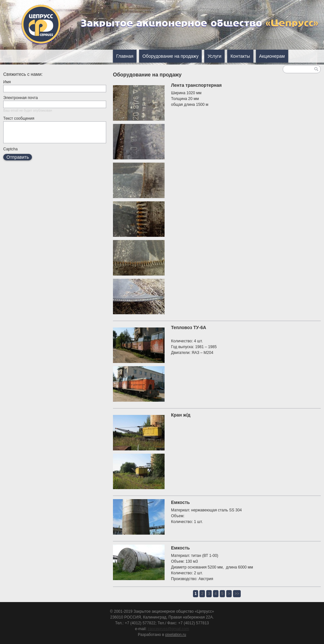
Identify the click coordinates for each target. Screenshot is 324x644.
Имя (7, 82)
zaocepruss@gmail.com (168, 629)
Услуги (214, 56)
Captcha (10, 153)
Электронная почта (20, 98)
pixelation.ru (176, 635)
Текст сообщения (19, 118)
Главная (125, 56)
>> (237, 594)
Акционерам (272, 56)
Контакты (240, 56)
